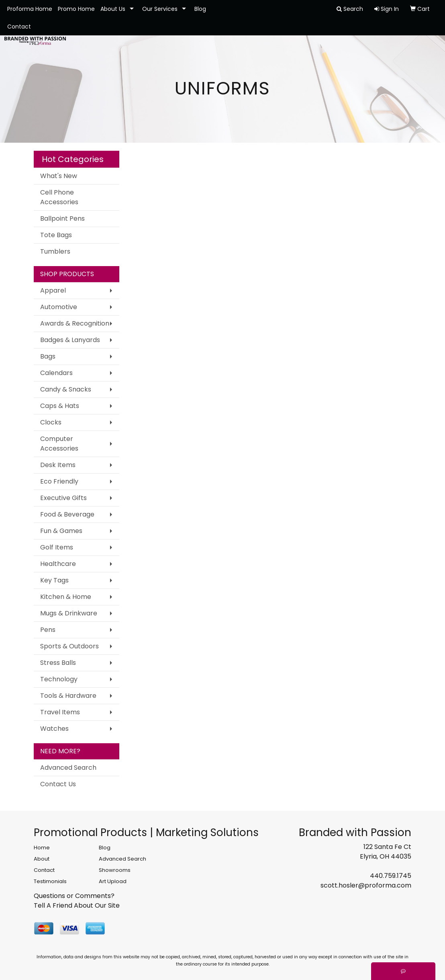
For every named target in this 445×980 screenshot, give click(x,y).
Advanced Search (68, 768)
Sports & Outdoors (69, 646)
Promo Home (76, 9)
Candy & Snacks (66, 389)
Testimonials (50, 881)
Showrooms (115, 870)
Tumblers (55, 251)
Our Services (160, 9)
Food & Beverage (67, 514)
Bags (48, 356)
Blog (200, 9)
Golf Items (57, 547)
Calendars (56, 373)
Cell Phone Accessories (59, 197)
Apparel (53, 290)
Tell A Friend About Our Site (77, 905)
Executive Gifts (63, 498)
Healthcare (58, 564)
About (42, 859)
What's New (59, 176)
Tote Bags (56, 235)
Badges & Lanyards (70, 340)
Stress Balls (58, 663)
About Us (113, 9)
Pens (48, 630)
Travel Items (60, 712)
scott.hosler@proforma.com (366, 885)
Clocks (51, 422)
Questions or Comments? (74, 896)
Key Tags (54, 580)
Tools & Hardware (68, 696)
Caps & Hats (60, 406)
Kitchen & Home (66, 597)
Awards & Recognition (75, 323)
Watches (54, 729)
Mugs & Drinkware (69, 613)
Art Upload (113, 881)
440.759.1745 (391, 876)
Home (42, 848)
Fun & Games (61, 531)
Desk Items (58, 465)
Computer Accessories (59, 444)
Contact (19, 27)
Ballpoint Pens (62, 218)
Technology (59, 679)
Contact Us (58, 784)
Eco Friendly (59, 481)
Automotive (59, 307)
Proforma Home (30, 9)
